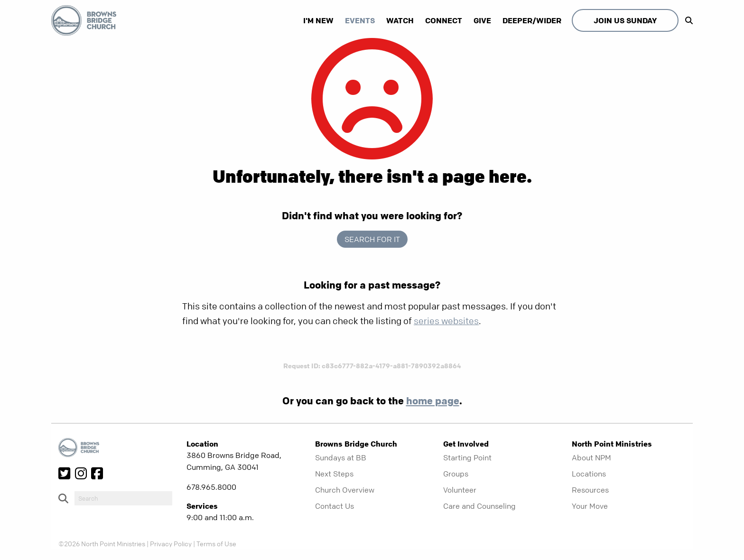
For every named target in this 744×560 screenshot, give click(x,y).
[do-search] (123, 498)
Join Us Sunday (625, 20)
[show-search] (687, 20)
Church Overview (345, 490)
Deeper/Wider (532, 20)
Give (482, 20)
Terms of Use (216, 543)
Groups (456, 474)
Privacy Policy (171, 543)
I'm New (318, 20)
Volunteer (460, 490)
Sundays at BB (341, 457)
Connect (444, 20)
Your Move (590, 506)
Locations (589, 474)
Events (360, 20)
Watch (400, 20)
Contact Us (335, 506)
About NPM (591, 457)
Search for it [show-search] (372, 239)
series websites (446, 321)
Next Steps (334, 474)
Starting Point (467, 457)
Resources (590, 490)
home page (433, 401)
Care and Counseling (479, 506)
